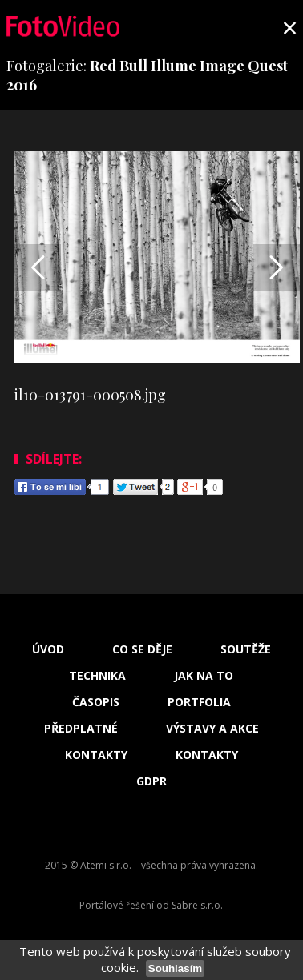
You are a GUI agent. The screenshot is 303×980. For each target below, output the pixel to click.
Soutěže (246, 649)
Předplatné (81, 729)
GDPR (151, 781)
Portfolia (199, 702)
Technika (97, 676)
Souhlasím (175, 968)
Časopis (96, 702)
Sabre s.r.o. (197, 905)
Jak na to (204, 676)
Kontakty (96, 755)
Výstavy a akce (212, 729)
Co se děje (142, 649)
